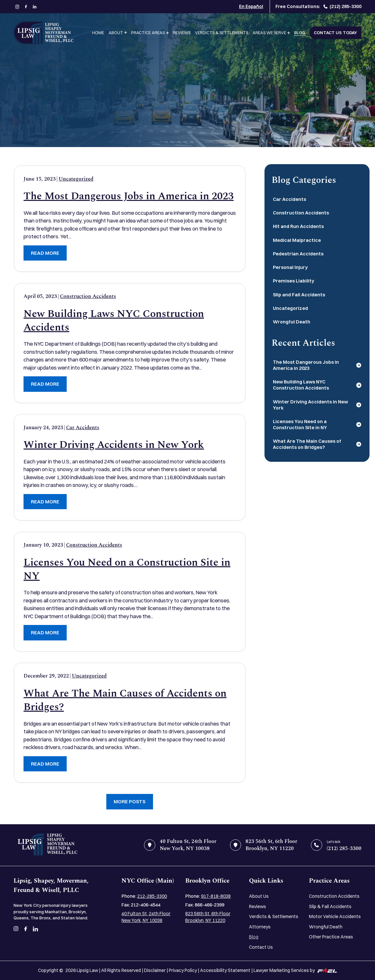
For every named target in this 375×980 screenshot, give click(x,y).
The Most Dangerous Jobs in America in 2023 (129, 196)
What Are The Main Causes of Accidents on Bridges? (125, 700)
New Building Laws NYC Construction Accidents (114, 321)
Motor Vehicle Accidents (335, 916)
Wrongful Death (292, 322)
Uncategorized (76, 179)
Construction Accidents (88, 297)
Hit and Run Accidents (298, 226)
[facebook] (26, 7)
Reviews (182, 33)
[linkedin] (35, 7)
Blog (300, 33)
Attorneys (260, 927)
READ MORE (45, 253)
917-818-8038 (216, 896)
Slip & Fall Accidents (330, 906)
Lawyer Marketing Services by (295, 970)
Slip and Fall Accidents (299, 295)
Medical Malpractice (297, 240)
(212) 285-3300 (342, 6)
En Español (251, 6)
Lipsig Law (87, 970)
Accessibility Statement (225, 970)
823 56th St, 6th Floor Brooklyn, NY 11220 (208, 917)
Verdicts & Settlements (221, 33)
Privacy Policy (183, 970)
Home (98, 33)
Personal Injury (290, 267)
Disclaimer (155, 970)
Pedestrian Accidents (298, 254)
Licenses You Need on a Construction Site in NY (127, 569)
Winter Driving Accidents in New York (114, 445)
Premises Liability (293, 281)
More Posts (130, 802)
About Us (259, 896)
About (116, 33)
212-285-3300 (152, 896)
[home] (45, 845)
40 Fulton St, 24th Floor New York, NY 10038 (146, 917)
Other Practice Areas (331, 937)
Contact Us (261, 947)
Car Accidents (83, 428)
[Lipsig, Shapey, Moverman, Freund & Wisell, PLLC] (43, 33)
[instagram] (17, 7)
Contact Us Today (335, 33)
